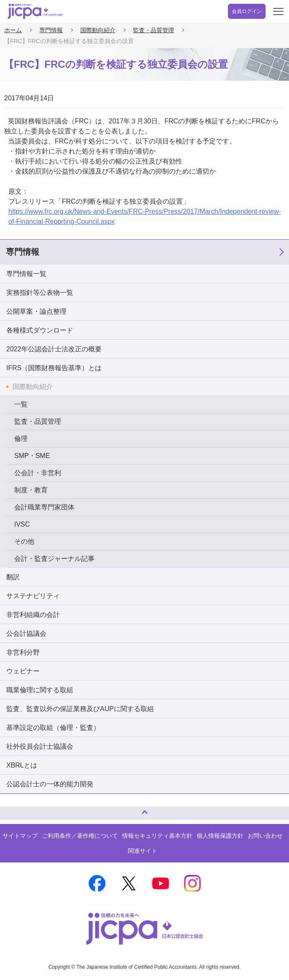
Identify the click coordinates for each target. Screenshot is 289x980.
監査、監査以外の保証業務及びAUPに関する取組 (80, 709)
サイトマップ (20, 836)
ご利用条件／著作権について (80, 836)
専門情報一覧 (26, 274)
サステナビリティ (33, 596)
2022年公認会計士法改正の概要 (54, 349)
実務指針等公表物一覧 (40, 293)
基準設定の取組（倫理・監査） (53, 728)
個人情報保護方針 (220, 836)
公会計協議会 (26, 633)
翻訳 (13, 577)
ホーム (13, 30)
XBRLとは (22, 765)
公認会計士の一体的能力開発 (50, 784)
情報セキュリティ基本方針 (157, 836)
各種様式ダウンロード (40, 330)
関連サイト (143, 851)
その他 (24, 541)
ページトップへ (15, 810)
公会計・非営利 (38, 473)
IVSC (22, 524)
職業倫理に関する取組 (40, 690)
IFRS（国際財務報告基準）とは (54, 368)
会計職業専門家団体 (44, 507)
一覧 (21, 404)
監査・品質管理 (153, 30)
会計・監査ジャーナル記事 (54, 559)
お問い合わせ (265, 836)
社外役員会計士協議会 (40, 746)
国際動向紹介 (98, 30)
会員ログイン (247, 11)
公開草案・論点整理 (36, 311)
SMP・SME (32, 456)
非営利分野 (23, 652)
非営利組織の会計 (33, 615)
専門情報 (51, 30)
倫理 (21, 439)
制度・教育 (31, 490)
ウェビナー (23, 671)
